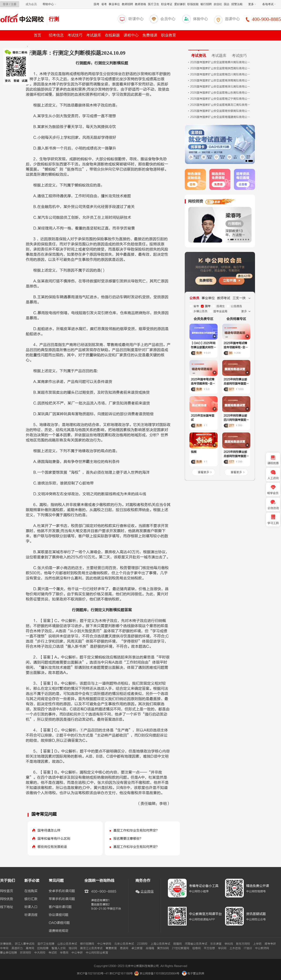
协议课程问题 (59, 915)
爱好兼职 (180, 4)
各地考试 (269, 4)
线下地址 (7, 907)
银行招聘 (206, 4)
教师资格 (140, 4)
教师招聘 (127, 4)
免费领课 (150, 35)
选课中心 (232, 19)
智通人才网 (59, 948)
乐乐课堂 (216, 944)
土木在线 (235, 948)
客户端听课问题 (60, 907)
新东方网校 (243, 944)
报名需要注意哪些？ (128, 839)
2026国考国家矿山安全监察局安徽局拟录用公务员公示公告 (221, 111)
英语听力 (17, 948)
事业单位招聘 (8, 953)
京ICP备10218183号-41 (93, 973)
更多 (252, 4)
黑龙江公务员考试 (91, 948)
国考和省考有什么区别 (54, 839)
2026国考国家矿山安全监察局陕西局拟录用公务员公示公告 (221, 68)
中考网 (4, 948)
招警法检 (237, 4)
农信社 (218, 4)
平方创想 (209, 948)
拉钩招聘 (43, 948)
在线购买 (31, 891)
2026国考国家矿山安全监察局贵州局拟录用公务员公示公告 (221, 62)
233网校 (142, 944)
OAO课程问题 (59, 923)
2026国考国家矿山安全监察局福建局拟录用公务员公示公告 (221, 117)
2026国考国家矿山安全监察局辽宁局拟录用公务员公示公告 (221, 99)
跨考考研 (270, 944)
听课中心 (136, 19)
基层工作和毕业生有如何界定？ (136, 830)
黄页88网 (163, 948)
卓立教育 (137, 948)
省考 (104, 4)
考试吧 (53, 953)
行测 (54, 19)
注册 (14, 4)
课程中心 (131, 35)
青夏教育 (111, 948)
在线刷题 (112, 35)
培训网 (73, 948)
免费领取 (206, 281)
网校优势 (7, 899)
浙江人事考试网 (25, 944)
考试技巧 (75, 35)
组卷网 (196, 948)
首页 (37, 35)
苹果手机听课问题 (62, 899)
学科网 (229, 944)
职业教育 (169, 35)
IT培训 (248, 948)
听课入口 (31, 907)
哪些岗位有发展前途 (52, 847)
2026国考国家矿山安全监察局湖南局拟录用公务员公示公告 (221, 80)
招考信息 (56, 35)
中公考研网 (104, 944)
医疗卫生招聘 (46, 944)
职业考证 (167, 4)
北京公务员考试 (124, 944)
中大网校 (40, 953)
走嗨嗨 (150, 948)
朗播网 (177, 944)
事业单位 (114, 4)
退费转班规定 (59, 931)
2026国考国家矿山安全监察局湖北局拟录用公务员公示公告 (221, 87)
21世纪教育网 (181, 948)
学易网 (64, 953)
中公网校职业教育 (97, 953)
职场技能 (193, 4)
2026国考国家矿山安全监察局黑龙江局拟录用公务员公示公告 (221, 105)
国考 (96, 4)
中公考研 (77, 953)
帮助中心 (49, 4)
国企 (227, 4)
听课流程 (31, 915)
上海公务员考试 (160, 944)
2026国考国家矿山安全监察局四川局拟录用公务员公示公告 (221, 74)
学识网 (222, 948)
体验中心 (200, 19)
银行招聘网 (87, 944)
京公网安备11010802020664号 (159, 973)
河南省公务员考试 (196, 944)
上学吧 (257, 944)
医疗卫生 (154, 4)
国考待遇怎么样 (49, 830)
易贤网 (124, 948)
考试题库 (94, 35)
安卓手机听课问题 (62, 891)
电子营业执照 (193, 973)
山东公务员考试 (67, 944)
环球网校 (26, 953)
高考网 (30, 948)
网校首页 (7, 891)
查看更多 (203, 472)
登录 (6, 4)
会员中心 (168, 19)
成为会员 (31, 4)
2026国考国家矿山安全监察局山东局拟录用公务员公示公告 (221, 93)
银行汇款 (31, 899)
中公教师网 (262, 948)
